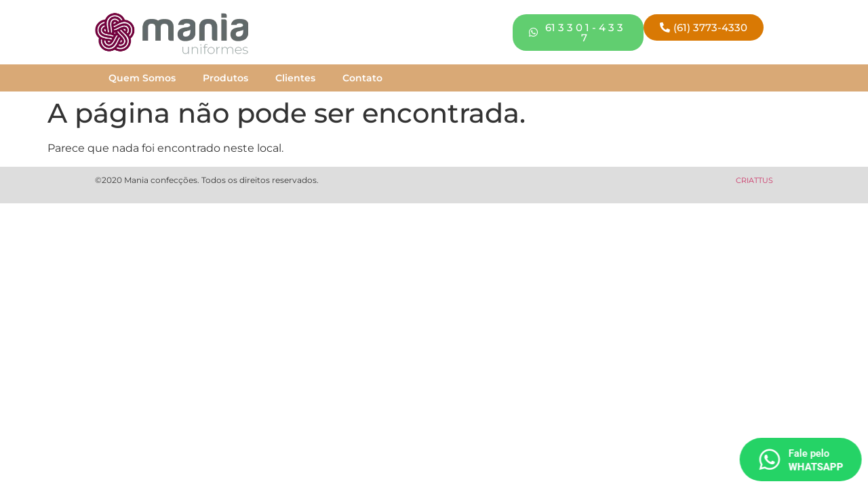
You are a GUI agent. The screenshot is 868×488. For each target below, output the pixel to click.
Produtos (225, 78)
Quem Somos (142, 78)
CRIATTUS (754, 180)
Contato (362, 78)
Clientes (295, 78)
